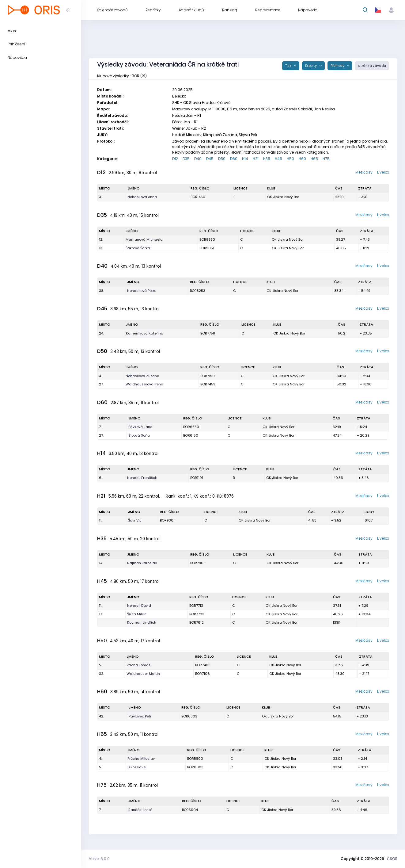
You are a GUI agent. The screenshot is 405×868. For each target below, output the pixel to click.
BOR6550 (191, 427)
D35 (186, 159)
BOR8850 (207, 239)
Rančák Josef (140, 810)
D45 (210, 159)
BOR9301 (167, 520)
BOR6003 (195, 767)
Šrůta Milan (137, 614)
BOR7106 (202, 674)
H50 (290, 159)
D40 (198, 159)
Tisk (289, 66)
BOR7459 (208, 384)
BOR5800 (195, 759)
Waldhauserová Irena (144, 384)
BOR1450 (198, 197)
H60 (302, 159)
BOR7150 (208, 376)
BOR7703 (197, 614)
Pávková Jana (140, 427)
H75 (326, 159)
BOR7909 (198, 563)
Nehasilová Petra (142, 291)
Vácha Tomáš (138, 665)
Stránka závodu (372, 66)
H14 (245, 159)
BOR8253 (198, 291)
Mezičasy (364, 172)
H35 (267, 159)
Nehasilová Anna (142, 197)
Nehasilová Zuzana (142, 376)
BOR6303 (189, 716)
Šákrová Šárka (138, 248)
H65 (314, 159)
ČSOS (392, 859)
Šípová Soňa (139, 435)
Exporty (311, 66)
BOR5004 (190, 810)
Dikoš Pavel (137, 767)
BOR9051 (207, 248)
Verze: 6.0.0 (99, 859)
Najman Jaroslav (142, 563)
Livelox (383, 172)
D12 (175, 159)
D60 (234, 159)
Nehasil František (142, 478)
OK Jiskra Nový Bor (283, 197)
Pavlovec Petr (140, 716)
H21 (256, 159)
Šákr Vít (134, 520)
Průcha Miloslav (141, 759)
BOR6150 (191, 435)
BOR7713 (196, 606)
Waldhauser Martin (143, 674)
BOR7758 (208, 333)
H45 (278, 159)
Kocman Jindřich (142, 622)
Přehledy (338, 66)
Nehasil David (139, 606)
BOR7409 (203, 665)
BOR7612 (197, 622)
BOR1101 (197, 478)
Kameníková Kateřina (145, 333)
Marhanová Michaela (144, 239)
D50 (222, 159)
